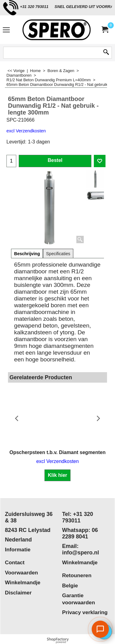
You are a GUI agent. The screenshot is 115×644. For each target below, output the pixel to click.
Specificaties (58, 254)
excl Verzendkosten (26, 131)
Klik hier (57, 475)
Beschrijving (27, 254)
